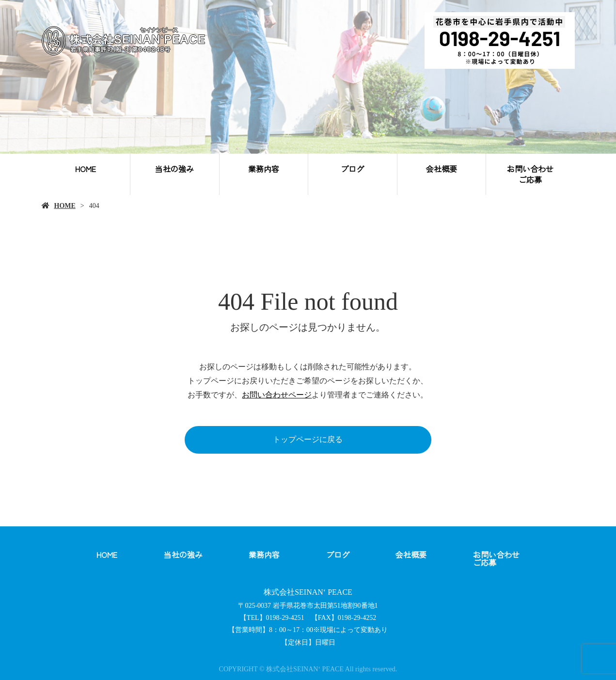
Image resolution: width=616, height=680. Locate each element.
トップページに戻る (308, 439)
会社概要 (442, 169)
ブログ (352, 169)
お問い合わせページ (277, 395)
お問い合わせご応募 (530, 174)
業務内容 (264, 169)
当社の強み (174, 169)
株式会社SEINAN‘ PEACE (308, 592)
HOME (86, 169)
